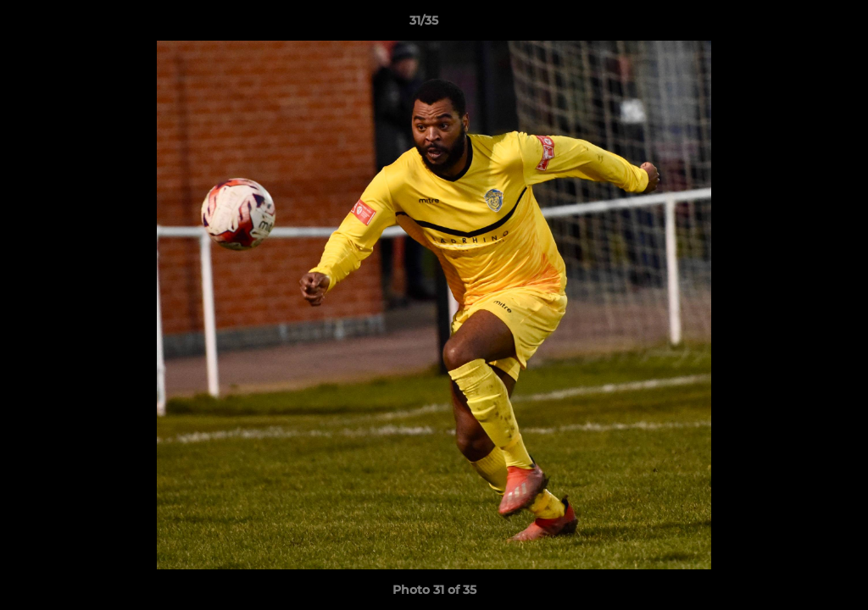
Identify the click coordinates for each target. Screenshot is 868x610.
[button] (797, 25)
